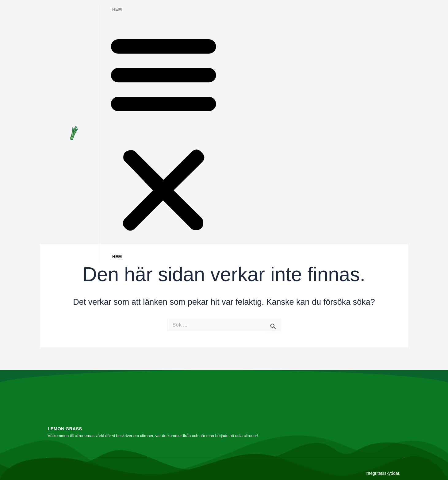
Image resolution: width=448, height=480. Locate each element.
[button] (164, 133)
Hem (117, 9)
